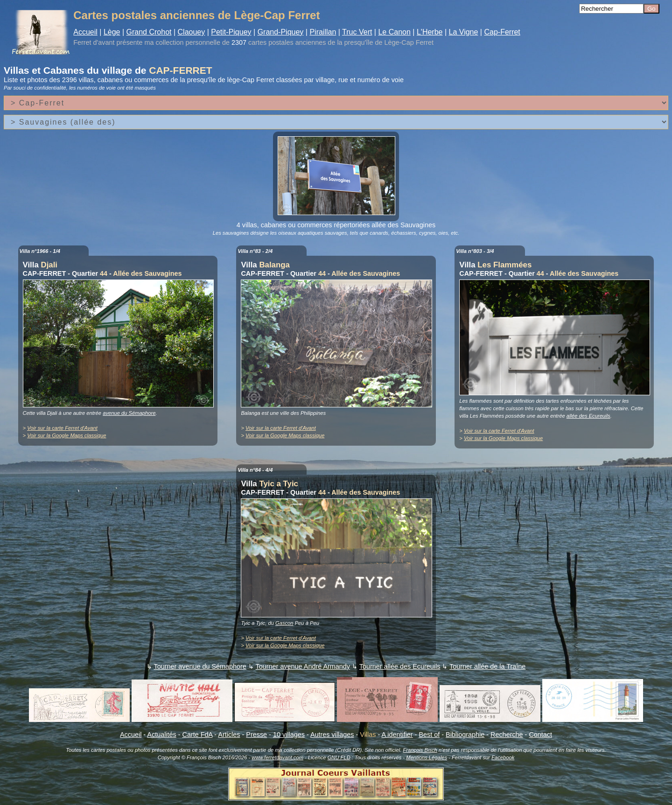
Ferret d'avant (94, 42)
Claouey (192, 32)
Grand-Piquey (281, 32)
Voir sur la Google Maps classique (66, 435)
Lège (112, 32)
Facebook (503, 757)
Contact (540, 735)
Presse (256, 735)
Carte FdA (198, 735)
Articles (229, 735)
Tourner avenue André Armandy (303, 666)
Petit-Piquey (231, 32)
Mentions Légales (427, 757)
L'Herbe (430, 32)
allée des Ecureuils (588, 416)
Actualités (161, 735)
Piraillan (323, 32)
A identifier (397, 735)
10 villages (289, 735)
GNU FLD (339, 757)
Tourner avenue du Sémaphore (200, 666)
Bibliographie (465, 735)
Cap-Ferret (502, 32)
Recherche (507, 735)
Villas (368, 735)
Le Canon (394, 32)
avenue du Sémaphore (129, 413)
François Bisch (420, 750)
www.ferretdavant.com (277, 757)
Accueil (85, 32)
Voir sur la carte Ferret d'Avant (62, 428)
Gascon (284, 623)
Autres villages (332, 735)
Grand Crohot (149, 32)
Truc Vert (357, 32)
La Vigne (464, 32)
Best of (429, 735)
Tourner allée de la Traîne (487, 666)
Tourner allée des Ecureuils (400, 666)
